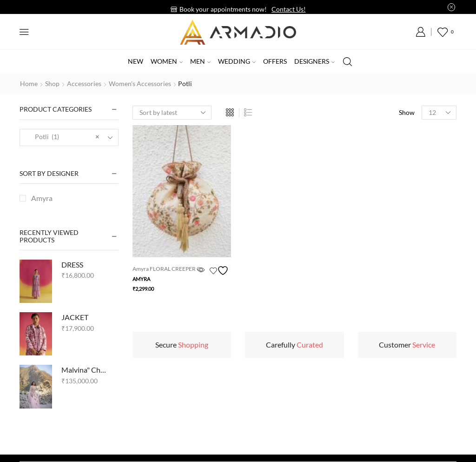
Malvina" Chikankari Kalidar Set (84, 370)
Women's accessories (140, 84)
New (136, 61)
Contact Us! (289, 9)
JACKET (75, 317)
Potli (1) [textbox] (63, 137)
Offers (275, 61)
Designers (314, 61)
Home (29, 84)
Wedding (237, 61)
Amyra (141, 279)
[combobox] (69, 137)
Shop (52, 84)
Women (167, 61)
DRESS (72, 264)
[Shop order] (172, 113)
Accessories (84, 84)
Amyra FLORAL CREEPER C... (169, 269)
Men (200, 61)
